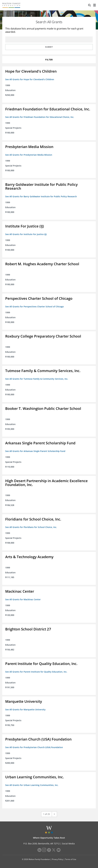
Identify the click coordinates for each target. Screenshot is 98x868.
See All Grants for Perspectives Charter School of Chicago (35, 307)
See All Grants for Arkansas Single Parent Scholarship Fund (35, 451)
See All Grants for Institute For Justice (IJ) (26, 234)
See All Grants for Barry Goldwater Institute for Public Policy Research (41, 196)
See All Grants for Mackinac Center (23, 599)
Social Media (68, 844)
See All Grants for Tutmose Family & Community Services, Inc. (37, 379)
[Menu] (94, 5)
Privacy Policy (57, 859)
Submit (49, 47)
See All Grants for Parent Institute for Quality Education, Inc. (36, 672)
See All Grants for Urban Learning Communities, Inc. (32, 785)
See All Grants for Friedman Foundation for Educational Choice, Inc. (40, 117)
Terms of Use (71, 859)
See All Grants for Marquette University (25, 709)
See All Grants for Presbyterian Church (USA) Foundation (34, 747)
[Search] (89, 5)
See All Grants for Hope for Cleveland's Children (30, 79)
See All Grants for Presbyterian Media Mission (29, 155)
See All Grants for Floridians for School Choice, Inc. (31, 527)
